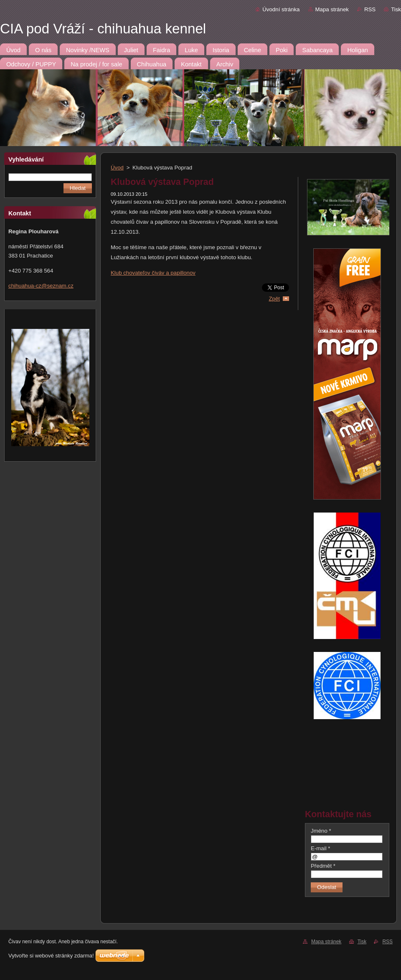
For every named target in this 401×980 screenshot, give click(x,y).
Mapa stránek (332, 9)
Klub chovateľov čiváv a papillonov (153, 273)
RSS (370, 9)
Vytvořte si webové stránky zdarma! (51, 956)
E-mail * (320, 848)
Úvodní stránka (281, 9)
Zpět (274, 299)
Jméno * (321, 831)
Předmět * (323, 866)
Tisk (396, 9)
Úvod (117, 168)
